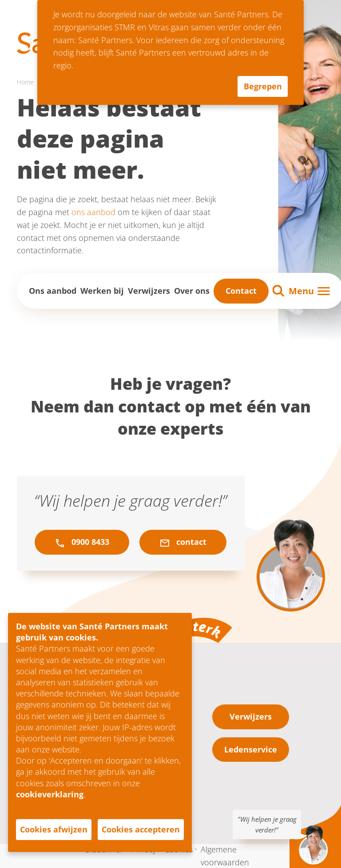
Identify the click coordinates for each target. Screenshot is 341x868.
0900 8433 (82, 542)
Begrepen (263, 86)
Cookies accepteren (141, 829)
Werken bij (102, 291)
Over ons (192, 291)
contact (183, 542)
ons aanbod (93, 212)
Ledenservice (251, 749)
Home (25, 82)
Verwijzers (149, 291)
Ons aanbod (53, 291)
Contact (241, 291)
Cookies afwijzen (54, 829)
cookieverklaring (50, 794)
